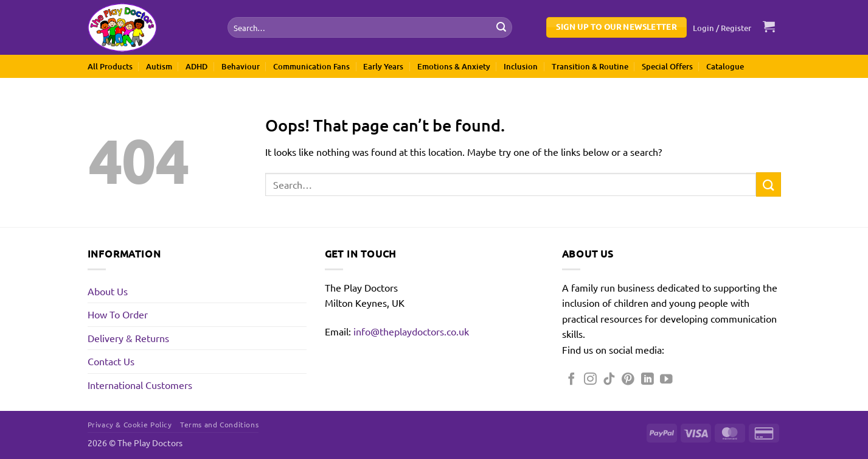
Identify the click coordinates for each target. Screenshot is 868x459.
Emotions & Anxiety (454, 66)
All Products (110, 66)
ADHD (196, 66)
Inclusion (521, 66)
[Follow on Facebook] (571, 380)
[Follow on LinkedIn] (648, 380)
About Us (108, 291)
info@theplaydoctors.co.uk (411, 331)
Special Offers (667, 66)
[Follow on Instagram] (590, 380)
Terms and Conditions (219, 424)
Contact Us (111, 361)
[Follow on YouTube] (666, 380)
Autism (159, 66)
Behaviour (241, 66)
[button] (722, 28)
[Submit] (501, 27)
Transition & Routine (590, 66)
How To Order (118, 314)
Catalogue (725, 66)
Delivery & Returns (128, 338)
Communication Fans (311, 66)
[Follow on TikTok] (609, 380)
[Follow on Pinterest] (628, 380)
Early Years (383, 66)
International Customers (140, 385)
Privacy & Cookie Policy (130, 424)
